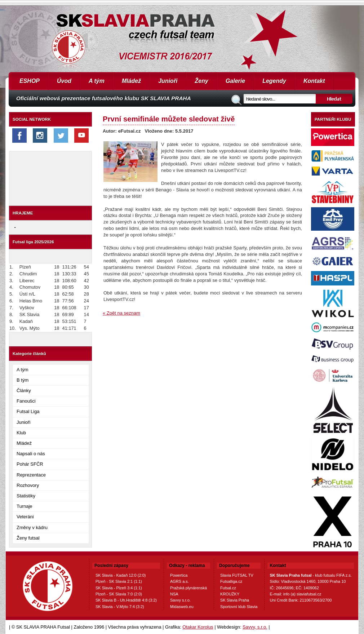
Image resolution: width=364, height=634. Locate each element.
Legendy (274, 81)
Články (24, 391)
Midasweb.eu (182, 607)
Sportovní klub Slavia (239, 607)
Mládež (131, 81)
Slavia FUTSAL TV (237, 575)
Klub (21, 433)
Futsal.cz (228, 588)
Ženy (202, 81)
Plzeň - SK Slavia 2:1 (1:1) (119, 581)
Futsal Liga (28, 411)
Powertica (179, 575)
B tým (23, 380)
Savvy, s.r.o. (255, 627)
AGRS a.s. (179, 581)
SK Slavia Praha (235, 600)
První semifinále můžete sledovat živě (169, 119)
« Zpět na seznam (121, 313)
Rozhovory (28, 485)
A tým (97, 81)
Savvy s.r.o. (180, 600)
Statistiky (26, 496)
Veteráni (25, 517)
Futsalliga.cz (231, 581)
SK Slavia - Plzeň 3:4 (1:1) (119, 588)
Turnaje (25, 506)
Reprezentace (31, 475)
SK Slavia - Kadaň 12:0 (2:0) (121, 575)
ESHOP (30, 81)
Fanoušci (26, 401)
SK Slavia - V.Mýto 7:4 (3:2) (120, 607)
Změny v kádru (32, 527)
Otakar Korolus (198, 627)
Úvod (64, 81)
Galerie (235, 81)
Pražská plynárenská (188, 588)
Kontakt (314, 81)
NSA (174, 594)
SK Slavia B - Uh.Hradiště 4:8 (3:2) (126, 600)
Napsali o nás (31, 454)
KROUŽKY (230, 594)
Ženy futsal (28, 538)
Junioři (168, 81)
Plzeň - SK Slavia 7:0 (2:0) (119, 594)
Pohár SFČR (30, 464)
